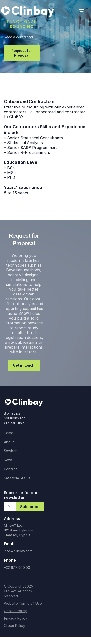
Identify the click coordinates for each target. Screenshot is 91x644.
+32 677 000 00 (17, 567)
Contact (10, 469)
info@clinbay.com (18, 551)
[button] (81, 10)
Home (8, 433)
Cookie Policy (15, 611)
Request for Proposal (22, 53)
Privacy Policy (16, 618)
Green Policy (14, 626)
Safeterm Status (17, 478)
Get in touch (24, 365)
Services (11, 451)
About (9, 442)
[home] (28, 10)
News (8, 460)
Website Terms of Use (23, 604)
